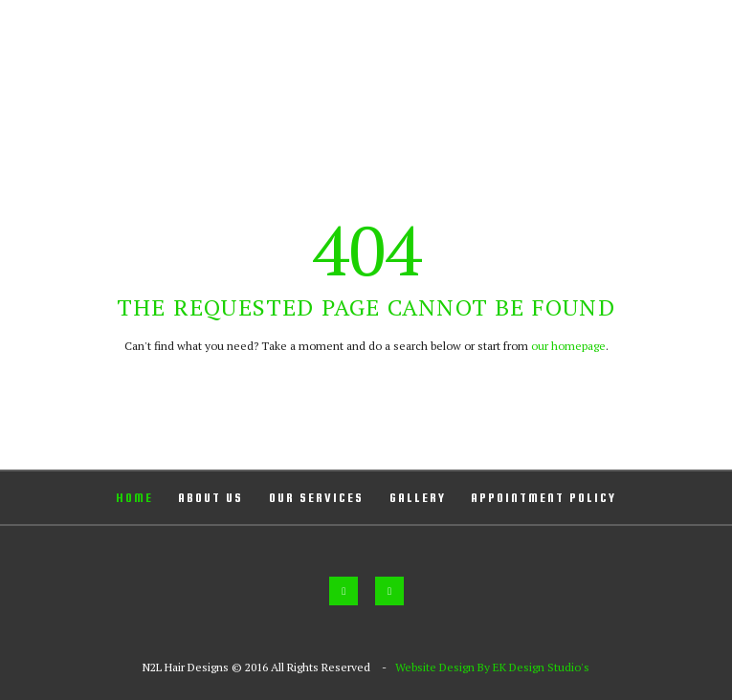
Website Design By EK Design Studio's (492, 667)
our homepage (568, 346)
